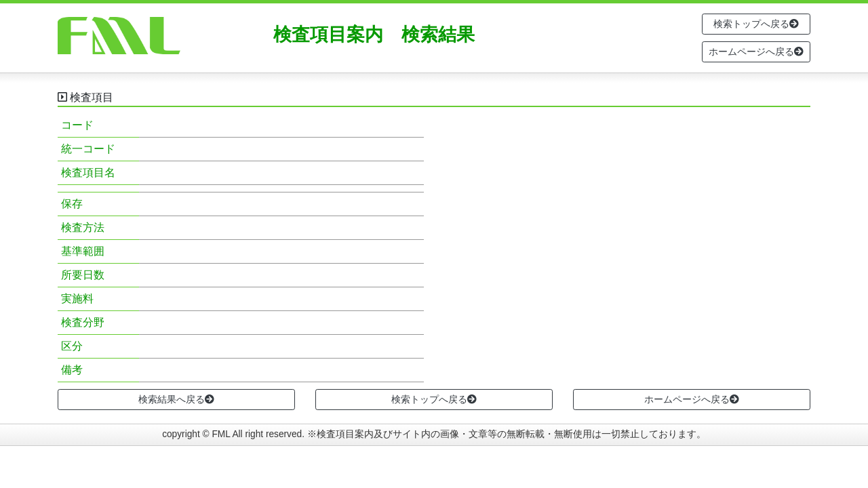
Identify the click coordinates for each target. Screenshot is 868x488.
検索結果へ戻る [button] (176, 399)
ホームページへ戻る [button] (756, 52)
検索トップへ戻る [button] (756, 24)
